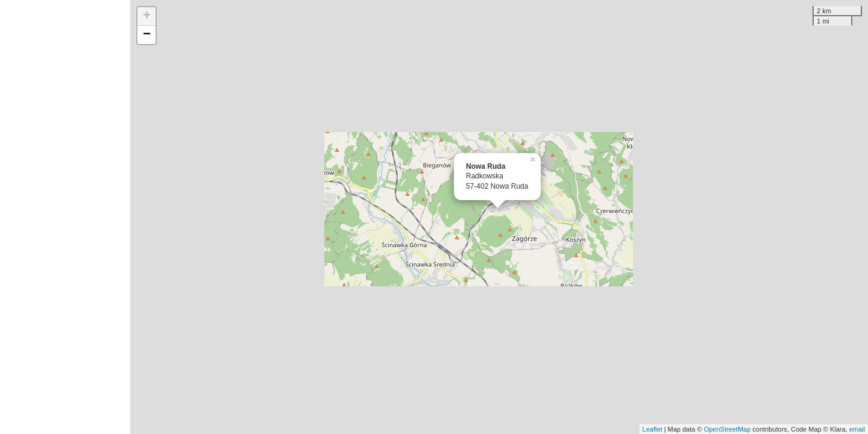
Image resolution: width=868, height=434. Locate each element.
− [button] (147, 35)
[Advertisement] (65, 217)
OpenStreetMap (728, 429)
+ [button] (147, 16)
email (857, 429)
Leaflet (653, 429)
